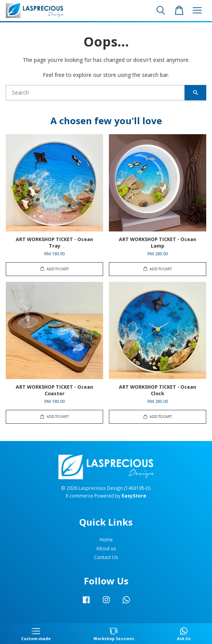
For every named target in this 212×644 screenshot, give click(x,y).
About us (106, 548)
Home (106, 539)
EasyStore (134, 496)
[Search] (95, 93)
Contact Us (106, 557)
